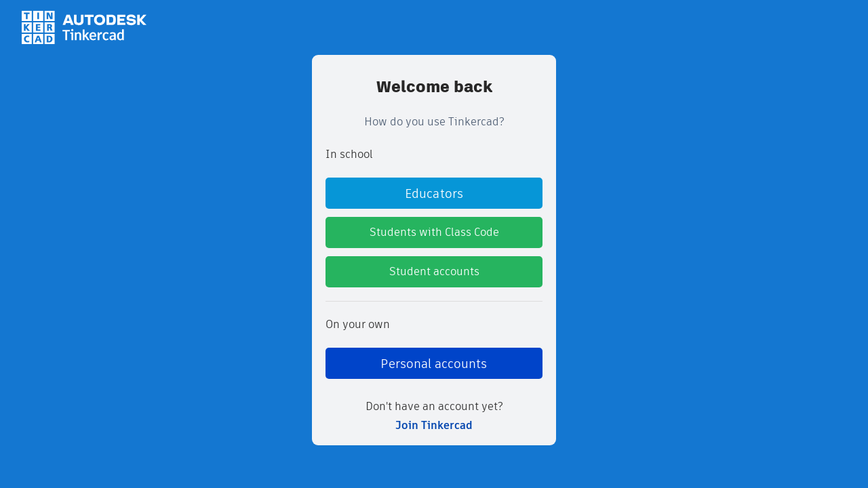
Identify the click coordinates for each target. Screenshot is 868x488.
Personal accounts (434, 364)
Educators (434, 194)
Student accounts (434, 271)
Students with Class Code (434, 232)
